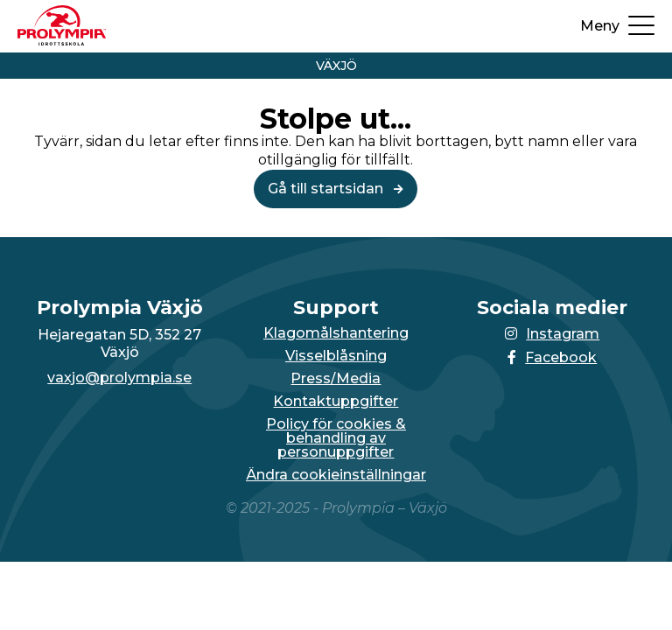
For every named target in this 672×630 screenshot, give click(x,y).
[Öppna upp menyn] (617, 26)
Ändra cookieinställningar (336, 475)
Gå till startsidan (336, 189)
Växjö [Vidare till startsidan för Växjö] (336, 66)
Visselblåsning (336, 356)
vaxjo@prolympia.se (119, 378)
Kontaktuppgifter (336, 402)
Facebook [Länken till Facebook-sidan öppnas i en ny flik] (552, 357)
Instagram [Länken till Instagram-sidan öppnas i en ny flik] (552, 334)
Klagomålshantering (336, 333)
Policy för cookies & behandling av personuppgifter (336, 438)
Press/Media (336, 379)
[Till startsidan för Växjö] (62, 41)
